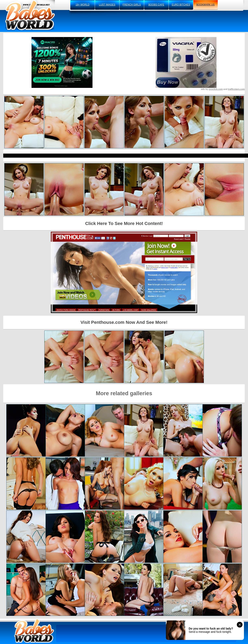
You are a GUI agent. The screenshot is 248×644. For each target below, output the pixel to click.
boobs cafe (156, 5)
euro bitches (181, 5)
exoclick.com (216, 89)
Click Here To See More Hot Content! (124, 223)
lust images (107, 5)
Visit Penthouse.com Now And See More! (124, 322)
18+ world (83, 5)
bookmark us (205, 5)
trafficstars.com (236, 89)
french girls (132, 5)
